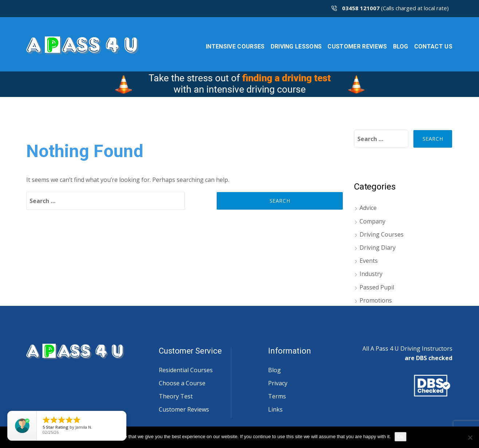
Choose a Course (182, 383)
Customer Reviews (184, 409)
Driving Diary (378, 248)
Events (369, 261)
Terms (277, 396)
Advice (368, 208)
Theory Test (176, 396)
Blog (274, 370)
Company (372, 221)
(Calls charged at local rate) (390, 8)
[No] (470, 437)
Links (275, 409)
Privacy (278, 383)
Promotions (376, 300)
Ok (401, 437)
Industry (371, 274)
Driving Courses (382, 234)
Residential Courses (186, 370)
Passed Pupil (377, 287)
